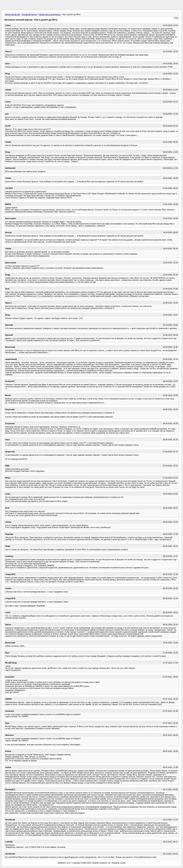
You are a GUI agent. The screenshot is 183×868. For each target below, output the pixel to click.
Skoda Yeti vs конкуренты (50, 14)
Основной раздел (29, 14)
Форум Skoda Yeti (12, 14)
